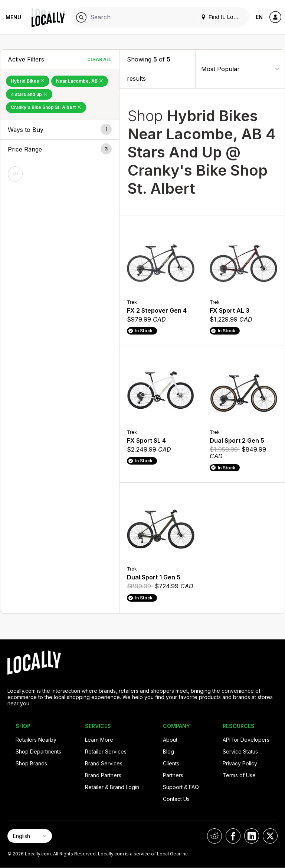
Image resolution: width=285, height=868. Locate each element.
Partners (173, 775)
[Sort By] (240, 69)
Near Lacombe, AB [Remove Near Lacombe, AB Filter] (80, 81)
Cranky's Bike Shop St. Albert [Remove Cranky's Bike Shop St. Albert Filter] (46, 107)
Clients (171, 763)
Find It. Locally (223, 17)
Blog (168, 751)
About (170, 740)
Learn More (99, 740)
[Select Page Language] (30, 836)
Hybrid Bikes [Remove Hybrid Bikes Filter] (28, 81)
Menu (13, 17)
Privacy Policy (240, 763)
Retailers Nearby (36, 740)
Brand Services (104, 763)
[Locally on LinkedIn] (252, 836)
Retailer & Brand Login (112, 787)
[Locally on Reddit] (214, 836)
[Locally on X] (270, 836)
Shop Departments (38, 751)
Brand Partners (103, 775)
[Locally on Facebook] (233, 836)
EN (259, 17)
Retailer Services (106, 751)
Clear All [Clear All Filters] (99, 59)
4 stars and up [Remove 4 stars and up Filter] (29, 94)
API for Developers (246, 740)
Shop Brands (31, 763)
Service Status (240, 751)
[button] (60, 130)
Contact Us (176, 799)
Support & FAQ (181, 787)
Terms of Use (239, 775)
